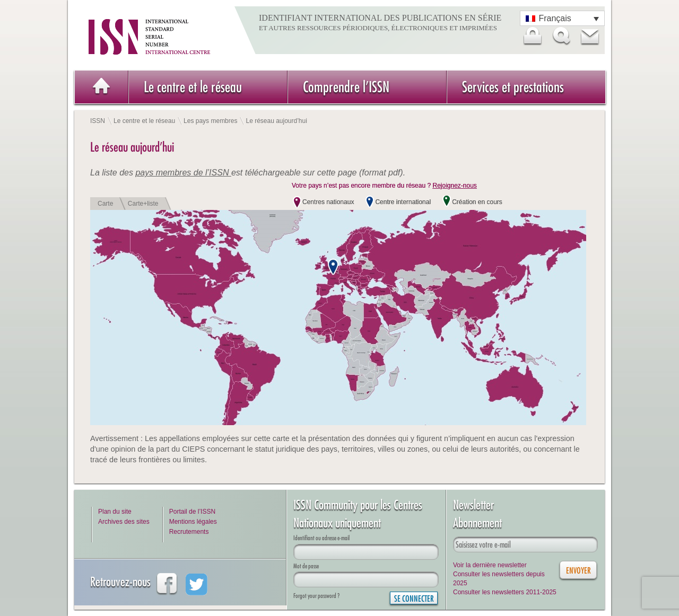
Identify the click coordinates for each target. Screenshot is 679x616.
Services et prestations (513, 87)
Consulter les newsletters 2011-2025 (505, 592)
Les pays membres (210, 121)
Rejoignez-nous (454, 186)
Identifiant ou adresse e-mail (321, 538)
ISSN (98, 121)
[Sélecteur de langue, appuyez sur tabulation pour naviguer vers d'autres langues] (562, 18)
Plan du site (115, 512)
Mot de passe (306, 566)
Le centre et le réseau (193, 87)
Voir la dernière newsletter (490, 565)
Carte (105, 204)
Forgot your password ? (316, 596)
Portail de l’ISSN (192, 512)
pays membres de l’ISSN (183, 173)
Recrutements (189, 532)
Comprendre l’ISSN (346, 87)
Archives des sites (124, 522)
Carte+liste (143, 204)
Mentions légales (193, 522)
